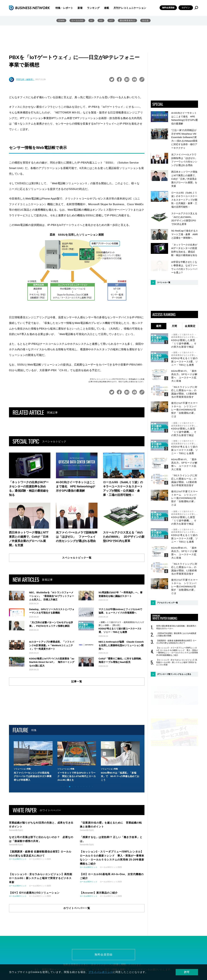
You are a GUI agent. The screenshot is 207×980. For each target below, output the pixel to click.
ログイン (186, 8)
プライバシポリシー (101, 972)
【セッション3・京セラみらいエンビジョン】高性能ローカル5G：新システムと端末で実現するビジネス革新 (177, 662)
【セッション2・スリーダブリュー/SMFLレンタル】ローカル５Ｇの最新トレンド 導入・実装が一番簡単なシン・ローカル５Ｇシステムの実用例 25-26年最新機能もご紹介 (177, 652)
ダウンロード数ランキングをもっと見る (174, 674)
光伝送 (145, 20)
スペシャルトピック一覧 (77, 558)
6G (101, 20)
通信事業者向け (127, 20)
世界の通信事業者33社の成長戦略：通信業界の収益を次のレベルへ (176, 628)
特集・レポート (64, 8)
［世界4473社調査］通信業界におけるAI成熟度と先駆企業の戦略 (176, 635)
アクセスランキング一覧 (167, 603)
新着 (80, 8)
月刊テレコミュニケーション (130, 8)
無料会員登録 (168, 8)
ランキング (93, 8)
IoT (111, 20)
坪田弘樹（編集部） (25, 79)
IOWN (61, 20)
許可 (187, 972)
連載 (106, 8)
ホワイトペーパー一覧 (77, 909)
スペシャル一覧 (164, 283)
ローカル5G (77, 20)
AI (91, 20)
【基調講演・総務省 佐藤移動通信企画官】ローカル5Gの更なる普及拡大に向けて (176, 642)
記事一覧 (77, 682)
